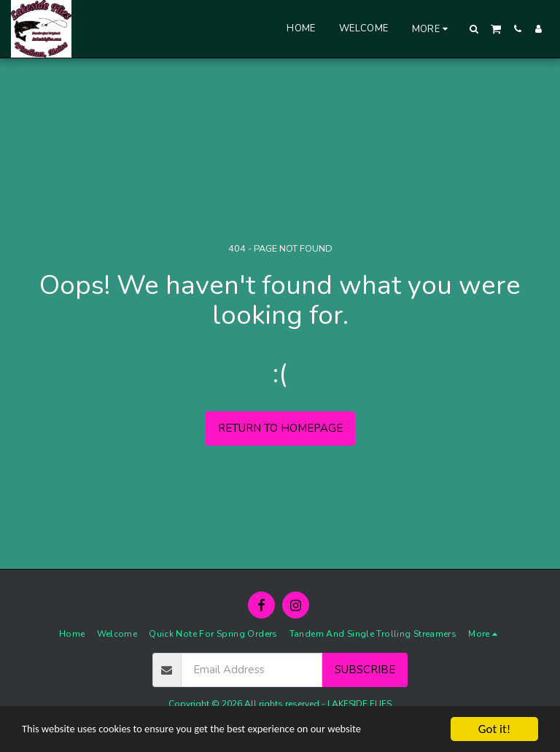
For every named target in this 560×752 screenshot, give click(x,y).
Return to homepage (280, 428)
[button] (474, 29)
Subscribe (365, 670)
